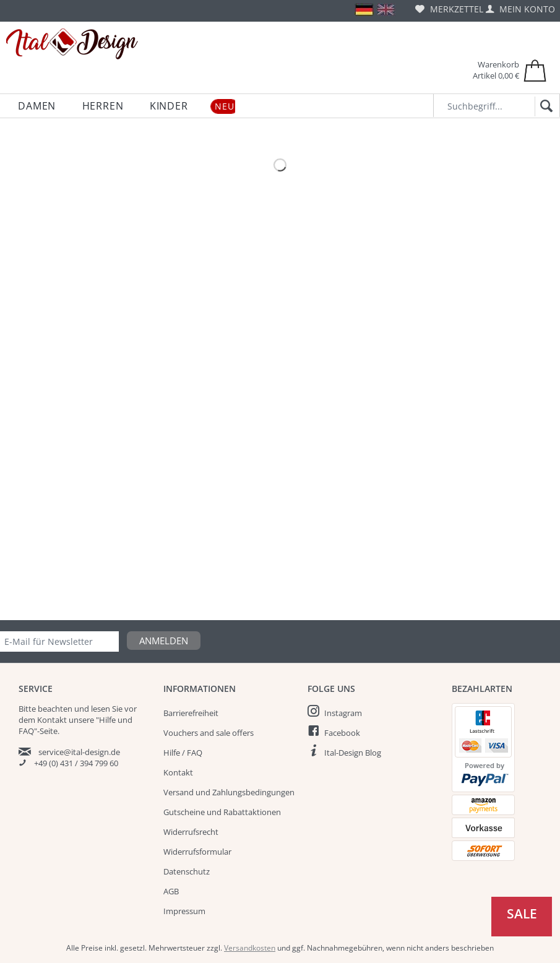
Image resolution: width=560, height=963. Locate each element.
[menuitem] (449, 9)
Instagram (343, 713)
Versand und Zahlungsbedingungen (229, 792)
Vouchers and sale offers (209, 733)
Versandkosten (250, 948)
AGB (171, 891)
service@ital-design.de (79, 752)
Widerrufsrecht (191, 832)
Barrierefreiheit (191, 713)
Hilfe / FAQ (183, 753)
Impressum (184, 911)
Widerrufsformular (197, 852)
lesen (101, 709)
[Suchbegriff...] (497, 106)
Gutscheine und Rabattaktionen (222, 812)
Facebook (342, 733)
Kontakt (178, 772)
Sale (522, 913)
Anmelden (164, 641)
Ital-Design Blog (353, 753)
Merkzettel (449, 9)
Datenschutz (187, 871)
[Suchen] (544, 106)
